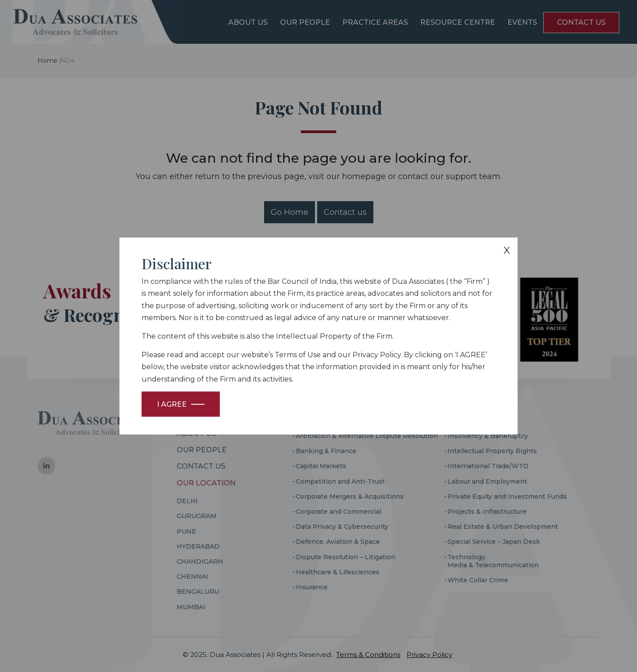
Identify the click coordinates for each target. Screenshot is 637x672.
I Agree (172, 404)
